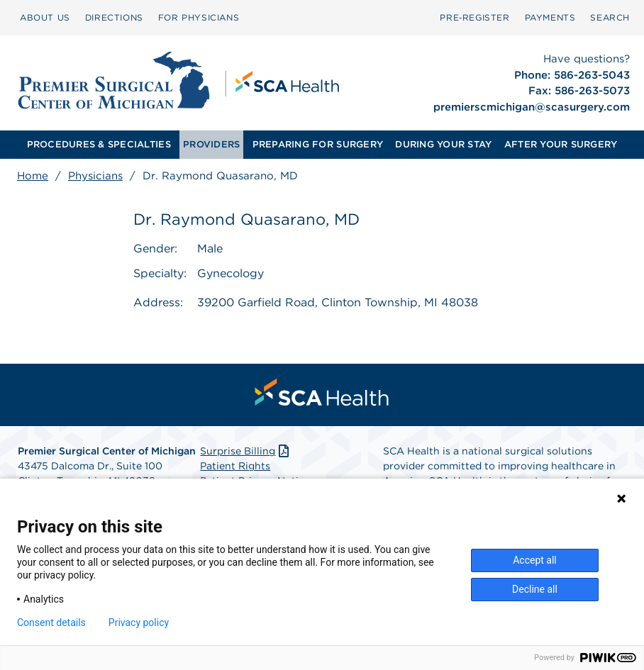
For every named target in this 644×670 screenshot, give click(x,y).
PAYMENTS (550, 17)
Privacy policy (139, 622)
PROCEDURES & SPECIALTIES (99, 144)
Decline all (535, 589)
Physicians (95, 176)
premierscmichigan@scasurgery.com (532, 107)
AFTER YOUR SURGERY (561, 144)
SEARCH (610, 17)
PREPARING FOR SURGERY (318, 144)
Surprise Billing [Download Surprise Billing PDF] (246, 451)
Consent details (51, 622)
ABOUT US (45, 17)
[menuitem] (45, 18)
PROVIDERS (211, 144)
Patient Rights (235, 466)
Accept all (535, 560)
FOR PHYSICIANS (199, 17)
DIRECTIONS (114, 17)
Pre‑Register (474, 17)
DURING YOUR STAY (443, 144)
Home (33, 176)
